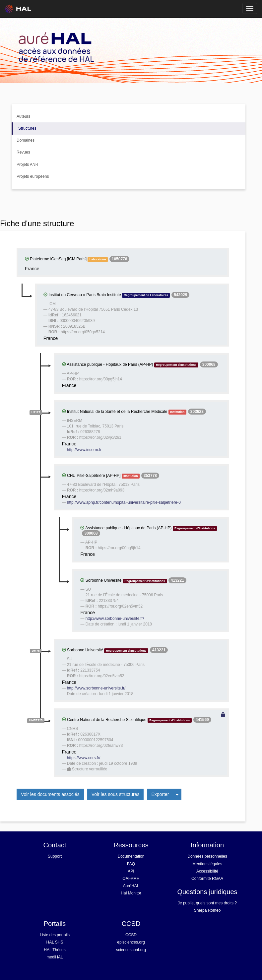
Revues (23, 152)
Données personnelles (207, 856)
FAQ (131, 864)
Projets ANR (27, 164)
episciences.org (131, 942)
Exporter (160, 794)
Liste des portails (55, 935)
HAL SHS (55, 942)
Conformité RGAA (207, 879)
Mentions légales (207, 864)
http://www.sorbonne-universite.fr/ (115, 619)
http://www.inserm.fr (84, 450)
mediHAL (55, 957)
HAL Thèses (55, 950)
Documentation (131, 856)
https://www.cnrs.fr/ (84, 758)
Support (55, 856)
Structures (27, 128)
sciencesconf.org (131, 950)
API (131, 871)
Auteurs (23, 116)
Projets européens (33, 176)
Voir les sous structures (116, 794)
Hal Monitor (131, 893)
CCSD (131, 935)
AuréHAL (131, 886)
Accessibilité (207, 871)
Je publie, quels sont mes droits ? (207, 903)
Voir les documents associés (50, 794)
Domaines (26, 140)
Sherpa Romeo (207, 910)
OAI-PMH (131, 879)
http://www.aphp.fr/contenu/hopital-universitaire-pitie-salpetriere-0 (124, 502)
